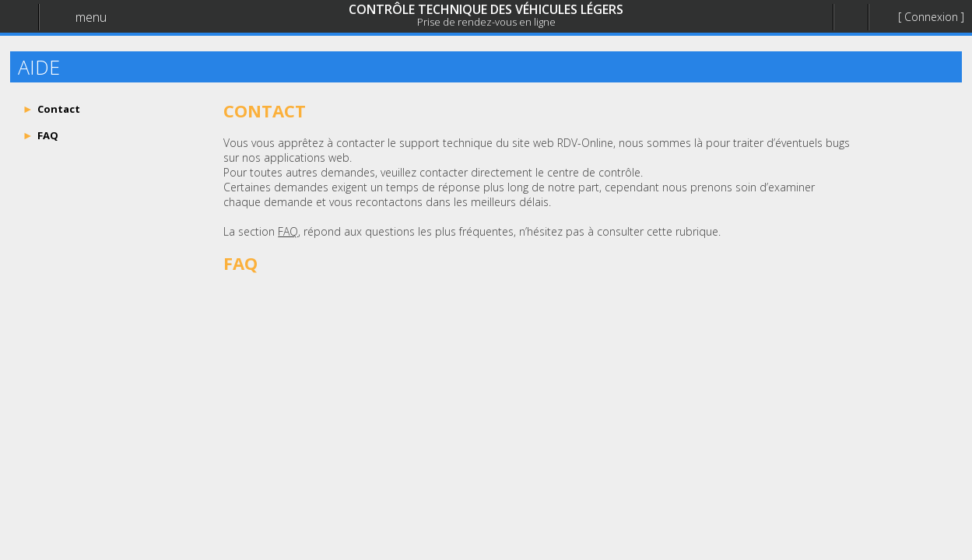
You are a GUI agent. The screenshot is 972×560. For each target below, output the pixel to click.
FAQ (288, 231)
